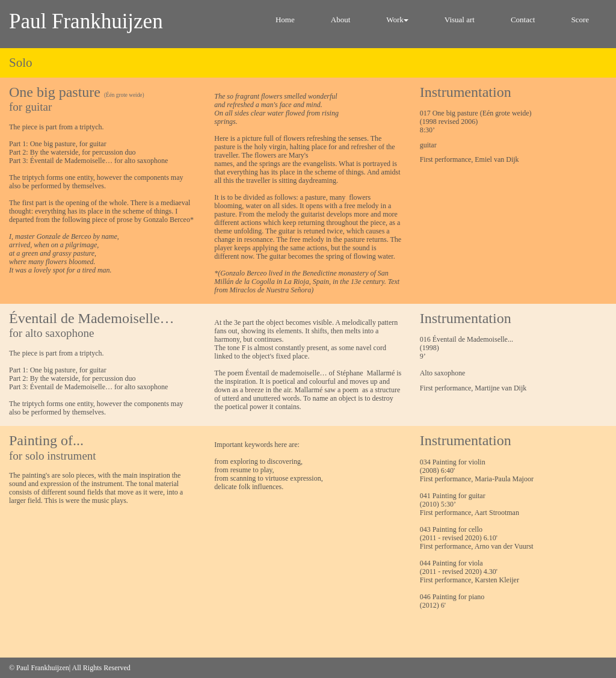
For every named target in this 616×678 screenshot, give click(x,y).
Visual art (460, 20)
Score (580, 20)
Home (285, 20)
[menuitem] (285, 24)
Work (397, 20)
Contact (523, 20)
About (341, 20)
